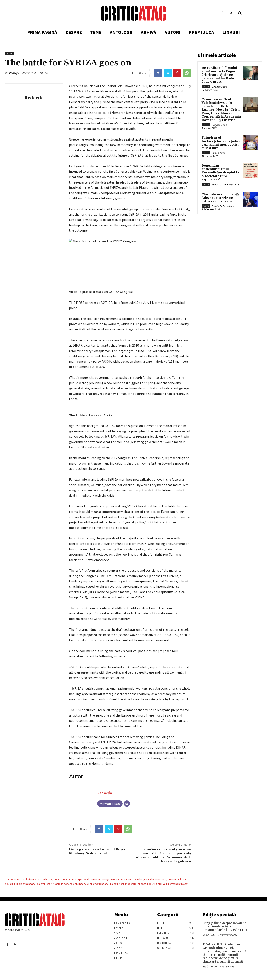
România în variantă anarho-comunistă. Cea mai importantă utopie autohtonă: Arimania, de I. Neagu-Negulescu (164, 855)
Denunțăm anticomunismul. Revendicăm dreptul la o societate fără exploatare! (220, 173)
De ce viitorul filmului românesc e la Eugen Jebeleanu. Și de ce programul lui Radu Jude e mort (219, 75)
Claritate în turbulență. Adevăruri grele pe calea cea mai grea (221, 198)
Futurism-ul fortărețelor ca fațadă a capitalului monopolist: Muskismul (221, 143)
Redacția (14, 73)
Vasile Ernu (209, 935)
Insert (10, 54)
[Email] (127, 804)
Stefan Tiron (219, 153)
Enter (206, 87)
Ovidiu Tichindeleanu (223, 206)
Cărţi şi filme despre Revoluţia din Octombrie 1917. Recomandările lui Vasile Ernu (225, 927)
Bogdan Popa (219, 87)
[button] (240, 14)
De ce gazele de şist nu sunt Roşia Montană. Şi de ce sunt (97, 851)
